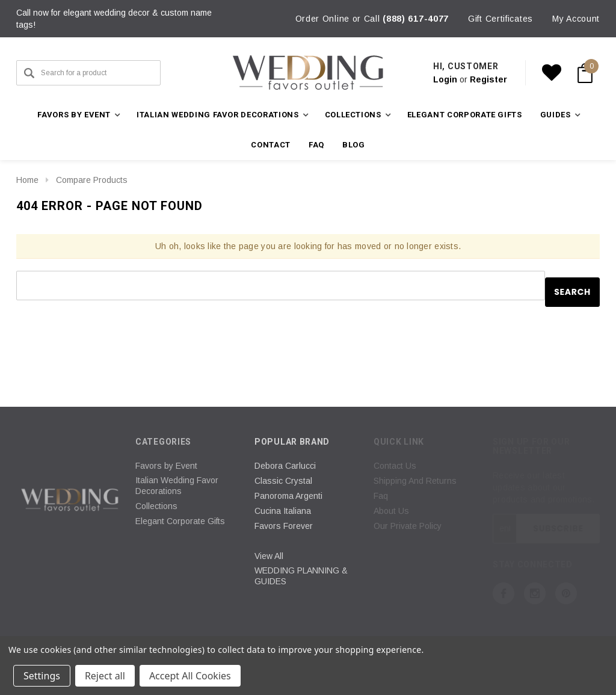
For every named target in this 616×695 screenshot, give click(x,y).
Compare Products (92, 180)
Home (27, 180)
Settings (42, 676)
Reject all (105, 676)
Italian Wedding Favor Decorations (177, 486)
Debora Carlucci (285, 466)
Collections (156, 506)
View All (269, 556)
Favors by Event (166, 466)
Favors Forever (284, 526)
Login (445, 79)
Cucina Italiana (283, 511)
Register (488, 79)
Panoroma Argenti (288, 496)
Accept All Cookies (190, 676)
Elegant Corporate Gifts (465, 115)
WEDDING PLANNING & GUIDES (301, 576)
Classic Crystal (283, 481)
